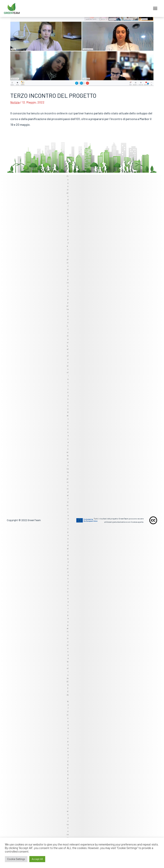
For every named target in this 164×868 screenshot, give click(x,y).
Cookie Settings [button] (16, 859)
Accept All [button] (37, 859)
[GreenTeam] (12, 9)
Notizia (15, 102)
